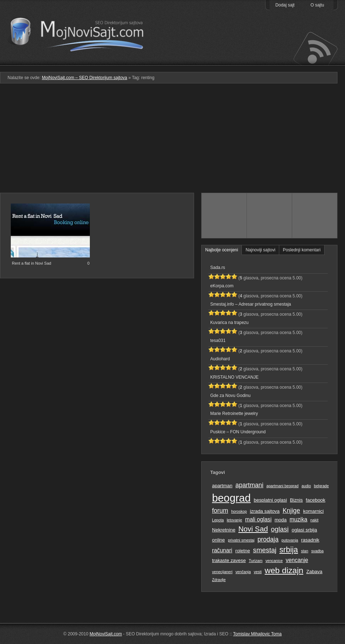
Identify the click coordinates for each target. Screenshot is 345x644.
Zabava (314, 572)
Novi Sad (253, 529)
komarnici (313, 511)
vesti (258, 572)
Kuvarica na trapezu (229, 323)
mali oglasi (258, 519)
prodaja (268, 539)
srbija (289, 550)
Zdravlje (219, 580)
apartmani (249, 485)
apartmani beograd (282, 486)
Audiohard (220, 359)
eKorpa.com (222, 286)
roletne (243, 551)
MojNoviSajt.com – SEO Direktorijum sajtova (82, 32)
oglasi (280, 529)
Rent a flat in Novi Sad (31, 263)
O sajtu (317, 5)
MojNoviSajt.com (106, 634)
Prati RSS (315, 48)
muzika (298, 519)
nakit (315, 520)
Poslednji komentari (302, 250)
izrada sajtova (265, 511)
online (218, 540)
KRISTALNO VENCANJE (234, 377)
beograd (231, 498)
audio (306, 486)
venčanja (243, 572)
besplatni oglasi (270, 500)
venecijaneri (222, 572)
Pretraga (269, 61)
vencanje (297, 560)
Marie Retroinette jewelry (234, 414)
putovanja (290, 540)
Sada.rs (218, 268)
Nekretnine (224, 530)
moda (281, 520)
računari (222, 550)
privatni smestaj (241, 540)
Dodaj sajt (285, 5)
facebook (316, 500)
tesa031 (218, 341)
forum (220, 511)
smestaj (265, 550)
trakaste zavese (229, 560)
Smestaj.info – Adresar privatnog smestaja (251, 304)
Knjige (291, 511)
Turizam (256, 561)
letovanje (234, 520)
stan (305, 551)
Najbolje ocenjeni (222, 250)
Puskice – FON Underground (238, 432)
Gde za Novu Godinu (230, 396)
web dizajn (284, 570)
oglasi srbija (304, 530)
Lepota (218, 520)
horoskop (239, 511)
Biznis (296, 500)
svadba (317, 551)
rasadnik (310, 540)
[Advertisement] (173, 141)
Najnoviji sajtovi (260, 250)
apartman (222, 486)
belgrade (321, 486)
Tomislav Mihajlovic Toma (257, 634)
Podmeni (224, 61)
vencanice (274, 561)
